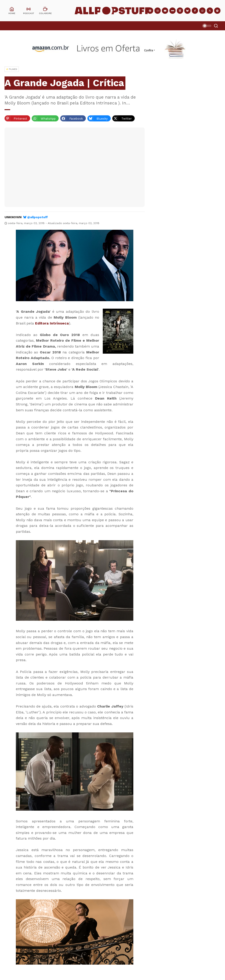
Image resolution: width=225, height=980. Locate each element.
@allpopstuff (37, 217)
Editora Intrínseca (52, 323)
